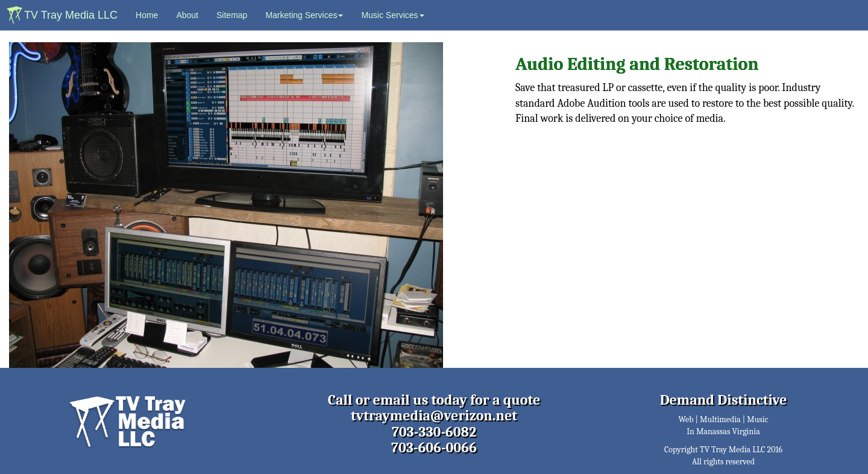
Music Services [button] (392, 15)
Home (151, 14)
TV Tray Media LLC (71, 15)
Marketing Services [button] (304, 15)
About (187, 15)
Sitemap (232, 15)
